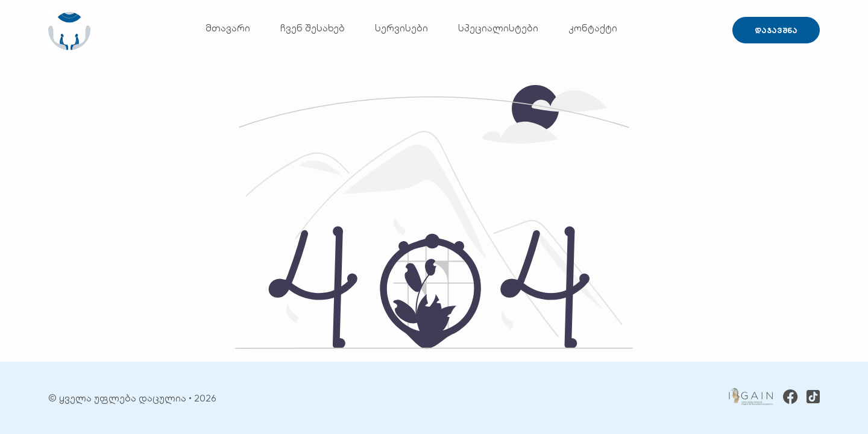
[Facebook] (791, 398)
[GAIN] (751, 398)
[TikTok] (813, 398)
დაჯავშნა (776, 30)
